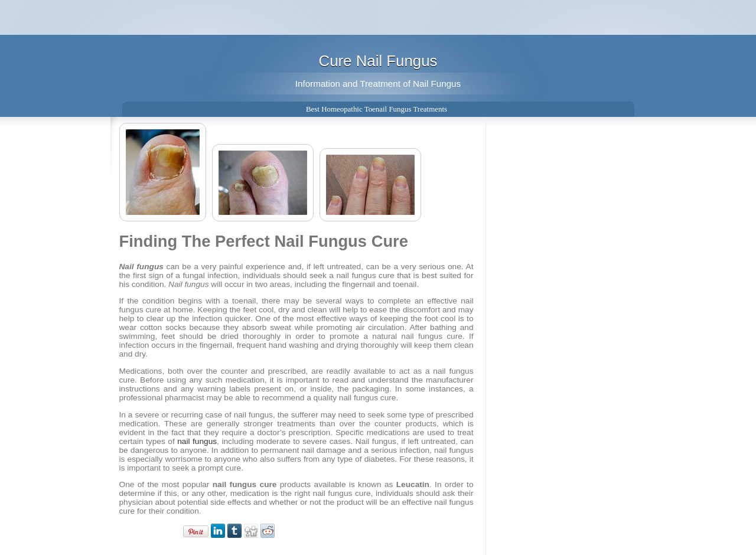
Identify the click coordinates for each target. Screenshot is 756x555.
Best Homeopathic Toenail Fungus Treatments (377, 109)
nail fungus (197, 441)
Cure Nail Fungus (378, 61)
